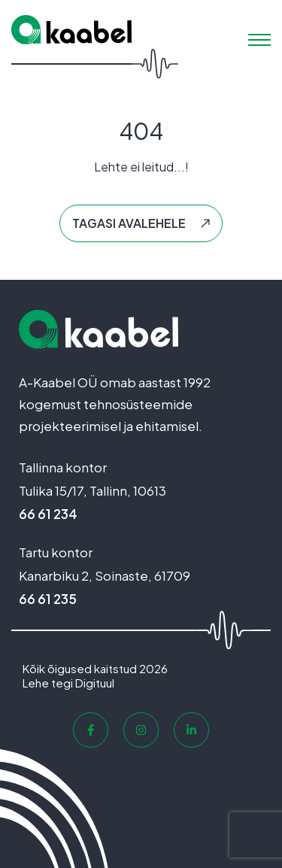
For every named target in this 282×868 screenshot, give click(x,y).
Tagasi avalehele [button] (129, 223)
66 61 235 (48, 599)
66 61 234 (48, 514)
